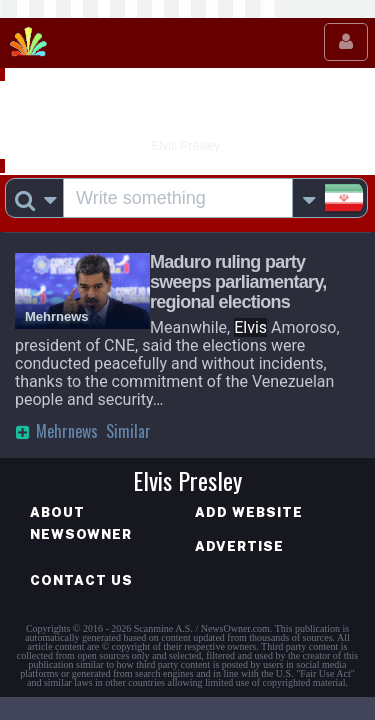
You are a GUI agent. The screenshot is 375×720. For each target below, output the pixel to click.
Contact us (81, 580)
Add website (249, 512)
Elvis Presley (187, 113)
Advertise (239, 546)
